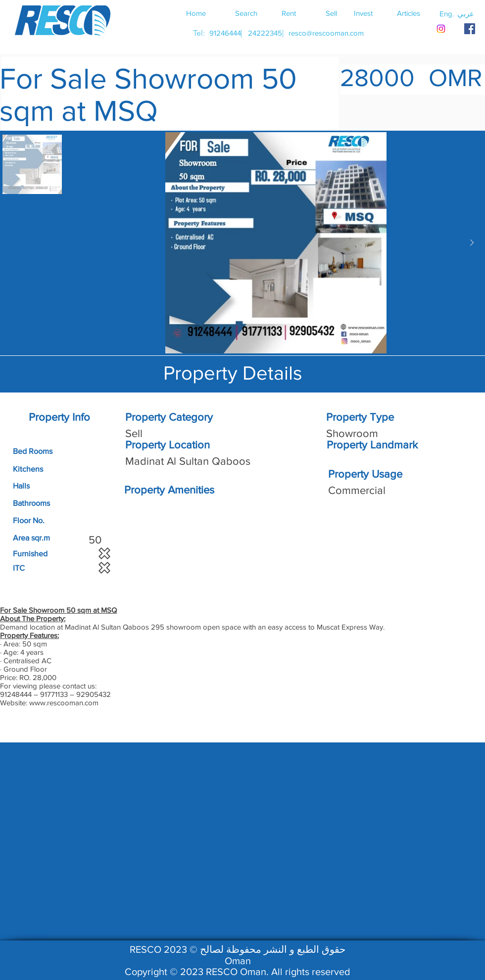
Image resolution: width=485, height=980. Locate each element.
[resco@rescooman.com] (326, 33)
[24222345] (265, 33)
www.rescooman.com (64, 703)
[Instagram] (441, 29)
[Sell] (331, 13)
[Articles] (408, 13)
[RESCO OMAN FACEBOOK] (470, 29)
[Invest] (363, 13)
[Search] (246, 13)
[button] (466, 13)
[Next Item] (472, 243)
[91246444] (225, 33)
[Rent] (289, 13)
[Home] (196, 13)
